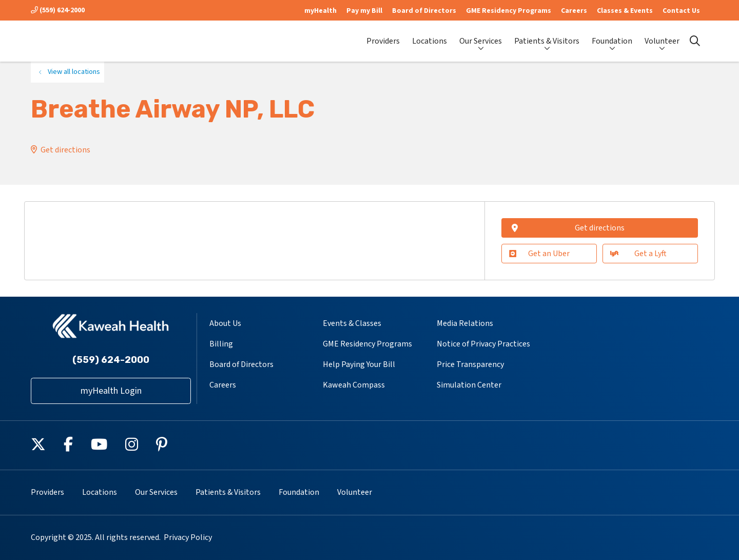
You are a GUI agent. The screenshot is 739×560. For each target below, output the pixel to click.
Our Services (481, 36)
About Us (225, 323)
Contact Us (681, 11)
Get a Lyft (638, 254)
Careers (574, 11)
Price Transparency (470, 364)
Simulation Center (469, 385)
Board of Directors (424, 11)
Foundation (612, 36)
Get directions (65, 150)
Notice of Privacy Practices (483, 344)
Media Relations (465, 323)
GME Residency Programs (509, 11)
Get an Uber (539, 254)
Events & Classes (352, 323)
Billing (221, 344)
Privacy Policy (188, 537)
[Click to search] (695, 41)
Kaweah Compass (354, 385)
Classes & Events (625, 11)
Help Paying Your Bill (359, 364)
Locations (430, 37)
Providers (383, 37)
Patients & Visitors (547, 36)
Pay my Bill (364, 11)
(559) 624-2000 (58, 10)
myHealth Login (111, 391)
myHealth (320, 11)
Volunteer (662, 36)
